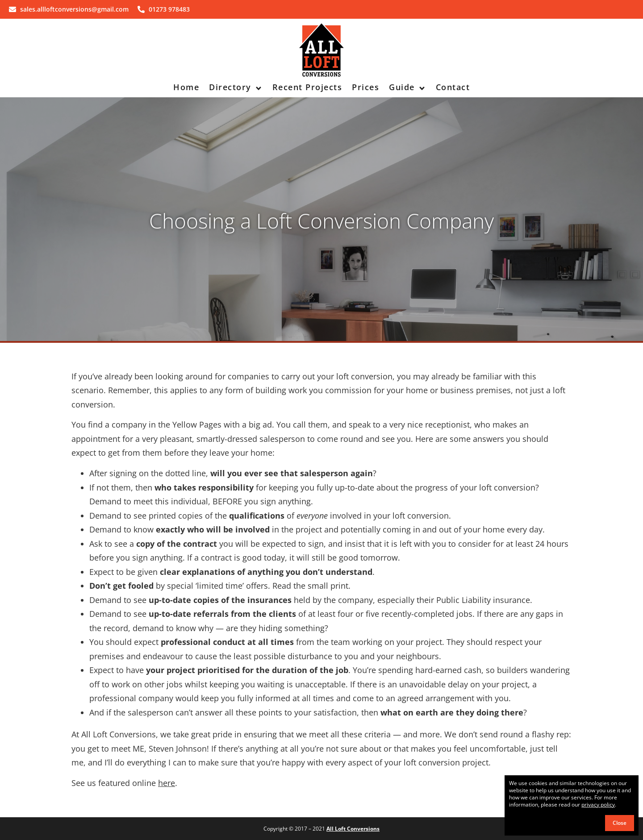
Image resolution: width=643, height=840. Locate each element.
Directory (236, 87)
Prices (365, 87)
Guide (407, 87)
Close (620, 823)
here (167, 783)
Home (186, 87)
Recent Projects (307, 87)
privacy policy (598, 805)
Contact (453, 87)
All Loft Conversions (353, 829)
